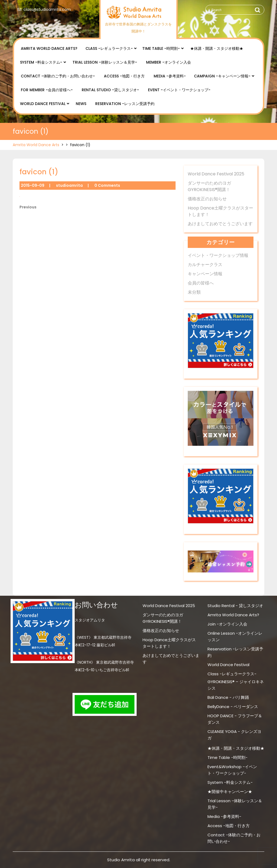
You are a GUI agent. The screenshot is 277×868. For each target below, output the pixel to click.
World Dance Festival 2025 (216, 174)
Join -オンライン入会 (227, 624)
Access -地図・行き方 (124, 76)
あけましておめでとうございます (220, 224)
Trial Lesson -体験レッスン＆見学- (105, 62)
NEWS (81, 104)
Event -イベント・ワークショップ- (179, 90)
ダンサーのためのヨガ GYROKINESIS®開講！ (209, 186)
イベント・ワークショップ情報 (218, 255)
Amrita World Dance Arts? (49, 48)
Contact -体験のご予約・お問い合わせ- (58, 76)
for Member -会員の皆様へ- (47, 90)
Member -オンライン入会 (169, 62)
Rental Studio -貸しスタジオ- (110, 90)
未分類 (194, 292)
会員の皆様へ (201, 283)
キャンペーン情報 (205, 274)
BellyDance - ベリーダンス (233, 707)
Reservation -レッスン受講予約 (125, 104)
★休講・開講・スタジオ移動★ (217, 48)
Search (257, 10)
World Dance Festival (43, 104)
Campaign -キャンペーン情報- (222, 76)
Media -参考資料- (170, 76)
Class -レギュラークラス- (109, 48)
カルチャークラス (205, 265)
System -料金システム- (41, 62)
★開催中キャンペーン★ (230, 792)
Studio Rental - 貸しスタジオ (235, 606)
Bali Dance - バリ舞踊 (228, 697)
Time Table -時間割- (161, 48)
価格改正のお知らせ (207, 199)
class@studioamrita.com (43, 9)
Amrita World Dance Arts (36, 145)
